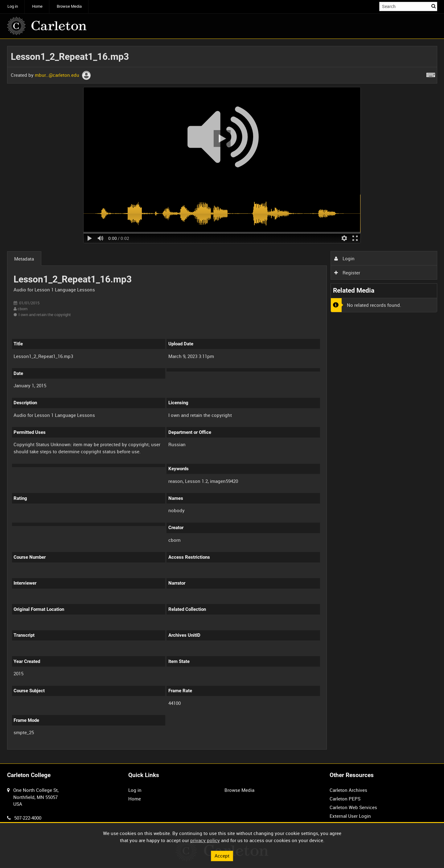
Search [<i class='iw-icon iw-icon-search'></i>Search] (434, 6)
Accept (222, 856)
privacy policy (205, 840)
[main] (222, 401)
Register (347, 273)
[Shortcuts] (431, 74)
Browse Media (69, 6)
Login (344, 258)
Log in (13, 6)
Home (37, 6)
